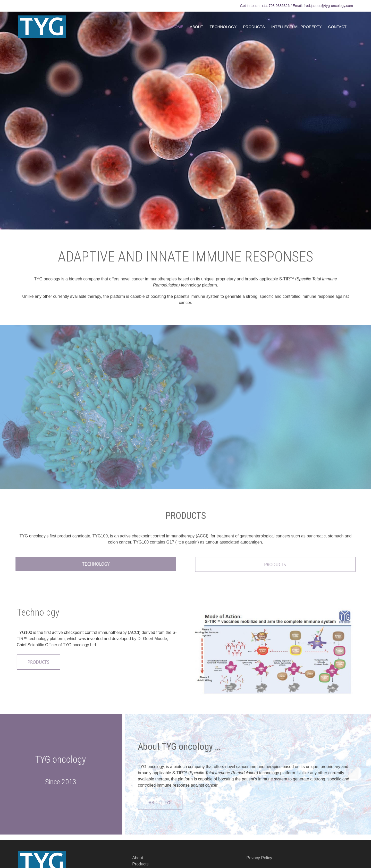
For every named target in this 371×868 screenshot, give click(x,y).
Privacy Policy (259, 858)
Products (140, 864)
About (138, 858)
